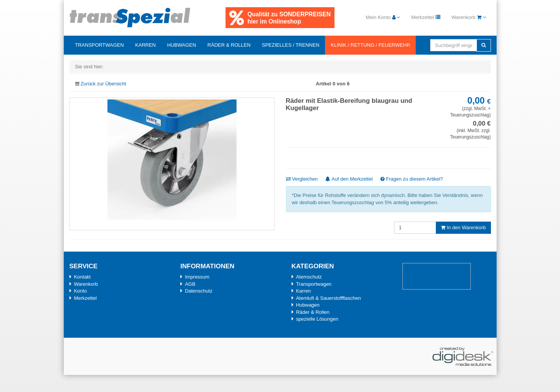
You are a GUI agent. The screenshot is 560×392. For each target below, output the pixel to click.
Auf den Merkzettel (349, 179)
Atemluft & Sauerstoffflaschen (329, 298)
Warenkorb (86, 284)
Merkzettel (85, 298)
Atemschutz (309, 277)
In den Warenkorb (463, 227)
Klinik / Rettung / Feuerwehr (370, 45)
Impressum (197, 277)
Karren (145, 45)
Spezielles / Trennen (291, 45)
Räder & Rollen (229, 45)
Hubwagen (181, 45)
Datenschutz (199, 291)
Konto (80, 291)
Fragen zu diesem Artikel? (412, 179)
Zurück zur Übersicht (103, 84)
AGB (190, 284)
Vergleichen (302, 179)
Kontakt (82, 277)
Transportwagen (100, 45)
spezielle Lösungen (317, 319)
